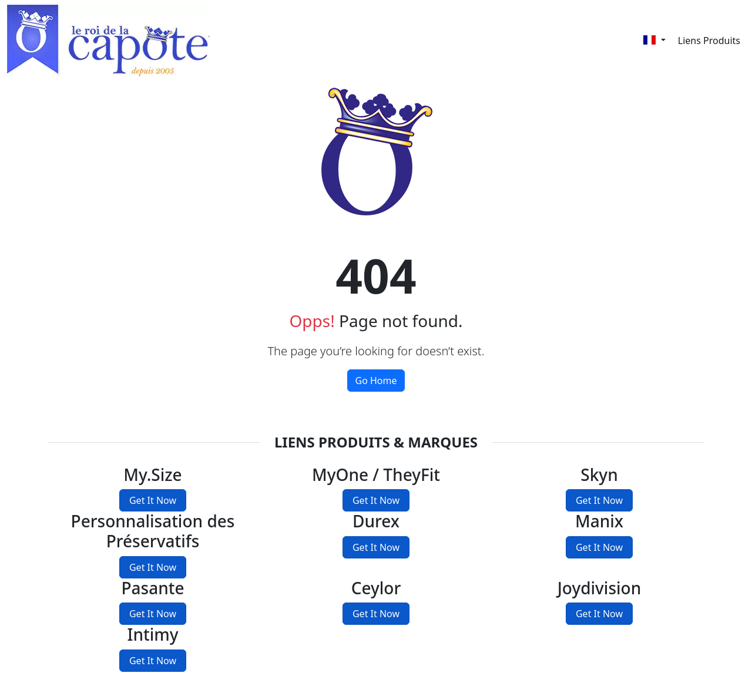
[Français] (654, 40)
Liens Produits (709, 41)
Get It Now (153, 500)
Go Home (376, 381)
